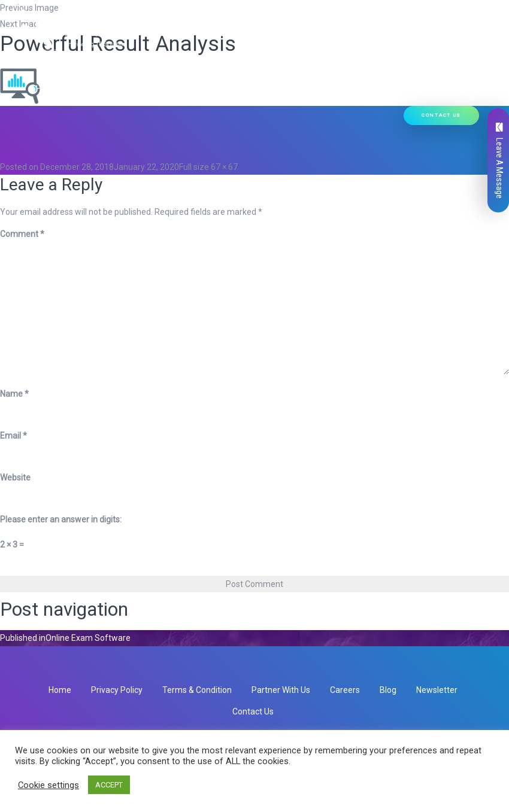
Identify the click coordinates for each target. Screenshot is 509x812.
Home (47, 57)
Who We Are (94, 57)
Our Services (159, 57)
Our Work (377, 57)
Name (14, 394)
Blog (388, 690)
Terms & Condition (197, 690)
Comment (22, 234)
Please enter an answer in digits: (61, 519)
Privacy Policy (117, 690)
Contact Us (441, 115)
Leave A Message (499, 161)
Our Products (231, 57)
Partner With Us (281, 690)
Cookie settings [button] (49, 785)
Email (13, 436)
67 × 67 (224, 167)
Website (15, 478)
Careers (345, 690)
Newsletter (437, 690)
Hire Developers (72, 89)
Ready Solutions (311, 57)
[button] (183, 57)
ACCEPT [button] (109, 785)
